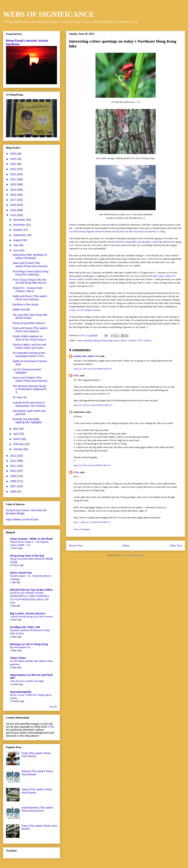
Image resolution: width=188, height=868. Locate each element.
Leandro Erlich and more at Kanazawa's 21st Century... (30, 404)
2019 (13, 190)
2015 (13, 210)
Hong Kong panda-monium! (29, 323)
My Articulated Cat (20, 647)
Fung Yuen (119, 231)
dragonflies (131, 242)
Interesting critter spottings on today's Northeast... (30, 256)
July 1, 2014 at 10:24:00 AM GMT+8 (92, 522)
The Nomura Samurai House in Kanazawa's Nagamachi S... (30, 389)
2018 (13, 195)
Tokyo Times (18, 658)
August (18, 240)
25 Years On (20, 397)
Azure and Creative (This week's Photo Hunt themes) (30, 379)
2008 (13, 481)
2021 (13, 179)
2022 (13, 174)
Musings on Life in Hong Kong (29, 644)
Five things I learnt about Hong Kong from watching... (31, 273)
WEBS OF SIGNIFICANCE (49, 14)
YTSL (76, 375)
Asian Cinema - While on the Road (31, 539)
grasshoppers (145, 242)
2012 (13, 461)
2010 (13, 471)
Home (126, 545)
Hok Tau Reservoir (138, 231)
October (18, 230)
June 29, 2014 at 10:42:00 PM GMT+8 (93, 405)
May (16, 429)
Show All (53, 707)
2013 (13, 456)
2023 (13, 169)
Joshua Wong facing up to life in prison (31, 617)
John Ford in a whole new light (27, 681)
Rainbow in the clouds (25, 304)
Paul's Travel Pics (21, 573)
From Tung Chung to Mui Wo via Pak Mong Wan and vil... (30, 281)
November (20, 225)
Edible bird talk (21, 310)
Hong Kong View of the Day (27, 556)
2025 (13, 159)
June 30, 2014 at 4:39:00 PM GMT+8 (92, 465)
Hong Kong (107, 340)
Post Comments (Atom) (132, 555)
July (16, 245)
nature (117, 340)
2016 (13, 205)
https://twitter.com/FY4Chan (22, 519)
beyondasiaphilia (21, 692)
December (20, 220)
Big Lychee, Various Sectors (28, 613)
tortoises (171, 242)
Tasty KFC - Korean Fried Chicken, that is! (27, 290)
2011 (13, 466)
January (18, 449)
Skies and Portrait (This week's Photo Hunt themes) (30, 265)
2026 (13, 154)
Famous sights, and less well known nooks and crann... (29, 346)
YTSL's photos (144, 340)
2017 (13, 200)
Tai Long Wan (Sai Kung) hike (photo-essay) (30, 316)
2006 (13, 491)
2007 (13, 486)
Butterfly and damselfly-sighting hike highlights (27, 421)
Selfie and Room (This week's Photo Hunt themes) (30, 298)
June (16, 250)
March (17, 439)
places (124, 340)
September (20, 235)
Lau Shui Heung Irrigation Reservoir (87, 231)
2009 (13, 476)
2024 (13, 164)
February (19, 444)
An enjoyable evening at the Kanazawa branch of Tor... (29, 354)
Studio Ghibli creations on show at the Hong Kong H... (30, 338)
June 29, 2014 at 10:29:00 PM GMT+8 (93, 369)
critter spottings (85, 340)
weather (132, 340)
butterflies (120, 242)
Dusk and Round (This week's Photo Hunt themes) (30, 330)
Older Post (176, 545)
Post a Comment (82, 529)
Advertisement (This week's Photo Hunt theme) (38, 809)
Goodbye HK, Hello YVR (86, 356)
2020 (13, 184)
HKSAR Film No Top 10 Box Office (31, 590)
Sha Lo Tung (158, 231)
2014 (13, 215)
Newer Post (76, 545)
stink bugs (157, 242)
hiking (96, 340)
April (16, 434)
